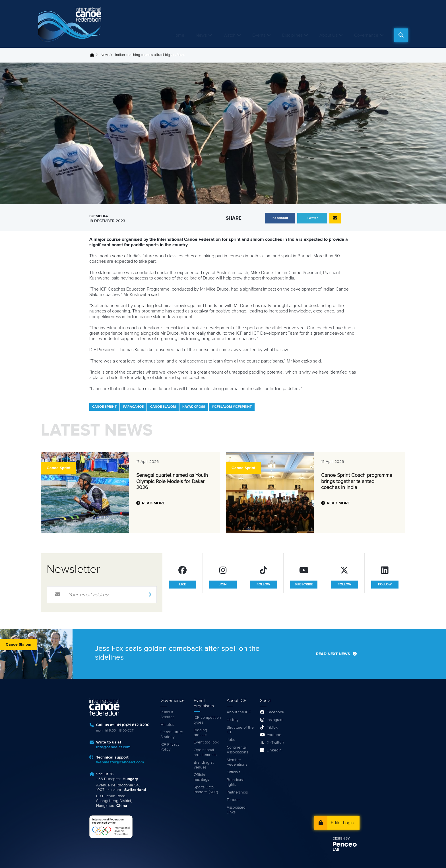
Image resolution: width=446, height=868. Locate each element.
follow (263, 585)
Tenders (234, 800)
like (183, 585)
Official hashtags (201, 777)
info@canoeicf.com (113, 747)
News (201, 35)
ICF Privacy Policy (170, 747)
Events (259, 35)
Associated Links (236, 810)
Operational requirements (205, 752)
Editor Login (342, 823)
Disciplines (292, 35)
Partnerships (237, 792)
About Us (328, 35)
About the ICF (239, 712)
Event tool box (206, 742)
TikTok (272, 728)
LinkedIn (274, 750)
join (223, 585)
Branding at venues (204, 765)
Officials (234, 772)
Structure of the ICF (240, 730)
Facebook (275, 712)
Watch (230, 35)
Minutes (167, 725)
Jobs (231, 740)
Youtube (274, 735)
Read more (153, 503)
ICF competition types (207, 720)
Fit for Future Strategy (172, 735)
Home (178, 35)
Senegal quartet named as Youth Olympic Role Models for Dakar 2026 (172, 481)
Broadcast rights (235, 782)
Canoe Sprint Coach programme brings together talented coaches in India (357, 481)
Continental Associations (237, 750)
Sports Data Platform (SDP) (206, 790)
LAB (336, 850)
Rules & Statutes (167, 715)
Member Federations (237, 762)
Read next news (333, 654)
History (233, 720)
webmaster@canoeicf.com (120, 762)
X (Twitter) (275, 743)
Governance (366, 35)
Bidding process (200, 733)
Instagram (275, 720)
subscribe (304, 585)
